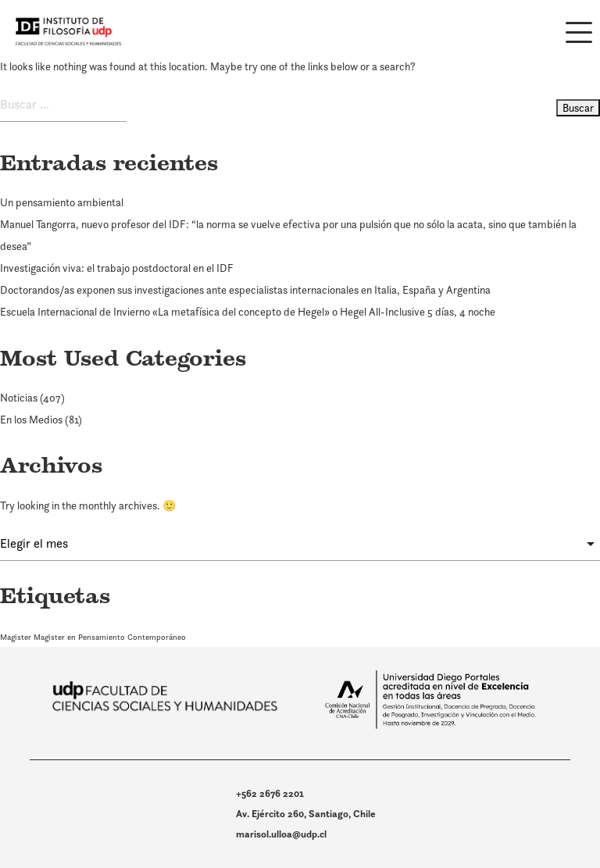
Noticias (19, 398)
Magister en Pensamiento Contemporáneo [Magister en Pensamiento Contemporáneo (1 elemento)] (110, 637)
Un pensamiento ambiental (62, 202)
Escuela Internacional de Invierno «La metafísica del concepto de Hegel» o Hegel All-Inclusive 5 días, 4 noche (248, 312)
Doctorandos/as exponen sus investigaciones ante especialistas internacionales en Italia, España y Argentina (245, 290)
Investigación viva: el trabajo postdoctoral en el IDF (117, 268)
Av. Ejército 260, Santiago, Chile (306, 814)
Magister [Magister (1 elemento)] (16, 637)
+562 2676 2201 (270, 793)
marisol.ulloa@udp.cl (281, 834)
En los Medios (31, 420)
